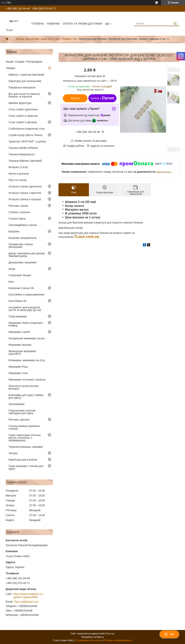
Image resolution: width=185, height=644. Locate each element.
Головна (38, 24)
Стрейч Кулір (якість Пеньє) (25, 135)
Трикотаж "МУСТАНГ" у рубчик (27, 141)
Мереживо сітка (18, 373)
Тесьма (13, 453)
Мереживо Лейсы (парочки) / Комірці (26, 324)
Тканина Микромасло (22, 154)
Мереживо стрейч (19, 332)
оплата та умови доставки (82, 24)
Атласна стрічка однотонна (25, 186)
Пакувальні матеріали (22, 87)
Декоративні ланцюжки (22, 262)
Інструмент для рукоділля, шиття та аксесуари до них (25, 309)
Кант (11, 282)
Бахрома (14, 231)
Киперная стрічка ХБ (21, 288)
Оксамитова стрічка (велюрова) (21, 246)
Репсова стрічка (18, 206)
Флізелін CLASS (18, 167)
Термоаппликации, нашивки (26, 447)
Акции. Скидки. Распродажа (24, 61)
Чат (169, 634)
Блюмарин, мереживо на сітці (27, 360)
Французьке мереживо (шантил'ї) (22, 353)
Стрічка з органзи (19, 212)
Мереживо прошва (20, 345)
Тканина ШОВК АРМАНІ (23, 148)
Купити (75, 98)
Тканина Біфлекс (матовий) (25, 161)
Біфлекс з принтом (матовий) (26, 75)
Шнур (12, 269)
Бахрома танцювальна (22, 238)
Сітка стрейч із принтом (23, 116)
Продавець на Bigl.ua (92, 637)
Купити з (102, 98)
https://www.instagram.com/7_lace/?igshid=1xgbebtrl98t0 (29, 596)
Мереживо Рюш (18, 367)
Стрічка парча (17, 219)
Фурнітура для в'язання (23, 460)
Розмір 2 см (69, 39)
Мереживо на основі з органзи (27, 380)
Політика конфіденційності (118, 640)
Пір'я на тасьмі (18, 180)
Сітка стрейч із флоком (23, 122)
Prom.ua (110, 634)
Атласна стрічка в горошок (25, 199)
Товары (11, 68)
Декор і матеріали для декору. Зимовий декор (27, 255)
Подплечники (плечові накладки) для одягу (22, 412)
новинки (53, 24)
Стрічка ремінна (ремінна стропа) (24, 427)
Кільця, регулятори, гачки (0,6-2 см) (38, 39)
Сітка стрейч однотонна (23, 109)
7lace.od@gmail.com (26, 602)
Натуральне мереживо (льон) (27, 338)
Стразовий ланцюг (20, 275)
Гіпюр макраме (18, 316)
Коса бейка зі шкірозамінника (26, 295)
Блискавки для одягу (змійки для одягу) (26, 396)
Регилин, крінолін (19, 420)
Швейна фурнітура (20, 103)
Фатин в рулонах (19, 174)
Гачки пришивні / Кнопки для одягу (26, 467)
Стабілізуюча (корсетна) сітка (27, 129)
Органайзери (16, 404)
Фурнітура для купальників (25, 81)
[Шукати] (175, 24)
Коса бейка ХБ (17, 301)
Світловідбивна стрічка (23, 225)
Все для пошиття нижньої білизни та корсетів (24, 95)
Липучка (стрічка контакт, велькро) (24, 387)
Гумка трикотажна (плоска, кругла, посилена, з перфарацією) (25, 438)
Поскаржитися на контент (89, 640)
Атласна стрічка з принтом (25, 193)
